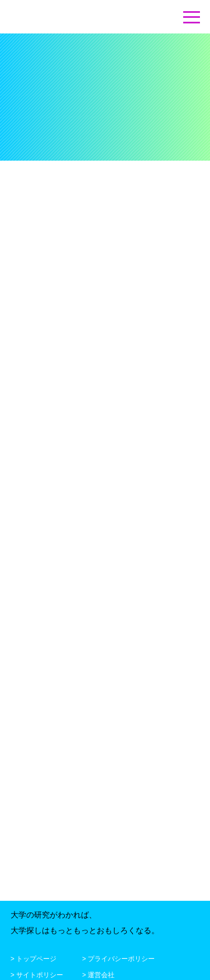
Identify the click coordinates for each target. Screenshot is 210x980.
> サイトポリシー (37, 973)
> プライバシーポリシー (118, 957)
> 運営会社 (98, 973)
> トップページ (34, 957)
